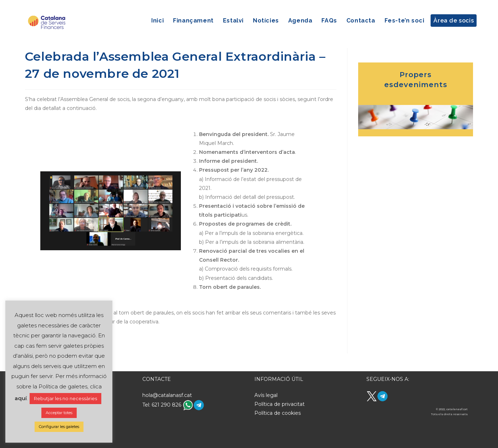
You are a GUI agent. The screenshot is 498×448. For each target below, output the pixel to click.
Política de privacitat (280, 404)
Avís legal (266, 395)
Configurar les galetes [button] (59, 427)
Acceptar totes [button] (59, 413)
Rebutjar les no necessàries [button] (65, 398)
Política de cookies (278, 413)
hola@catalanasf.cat (167, 395)
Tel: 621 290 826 (162, 405)
